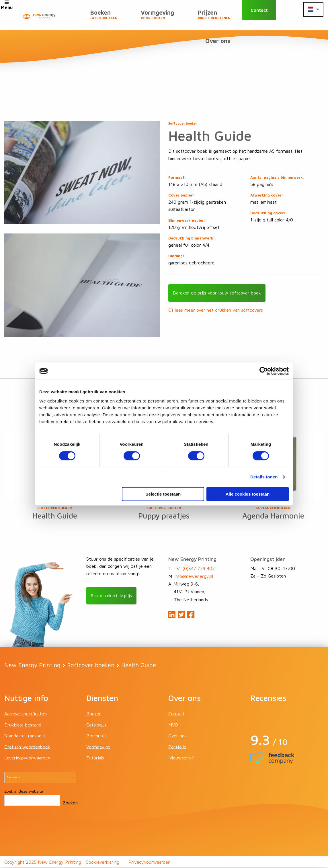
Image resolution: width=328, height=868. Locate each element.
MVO (173, 725)
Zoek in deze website (24, 792)
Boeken (117, 17)
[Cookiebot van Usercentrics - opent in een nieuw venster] (264, 371)
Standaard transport (25, 737)
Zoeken (70, 804)
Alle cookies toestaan (248, 494)
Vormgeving (165, 17)
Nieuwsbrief (181, 759)
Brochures (96, 737)
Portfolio (177, 747)
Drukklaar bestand (23, 725)
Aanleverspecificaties (26, 714)
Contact (267, 15)
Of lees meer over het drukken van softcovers (216, 310)
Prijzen (217, 17)
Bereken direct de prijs (114, 596)
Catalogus (96, 725)
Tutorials (95, 759)
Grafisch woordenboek (27, 747)
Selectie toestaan (163, 494)
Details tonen (264, 477)
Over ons (220, 46)
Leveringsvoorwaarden (27, 759)
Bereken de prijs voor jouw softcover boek (217, 292)
